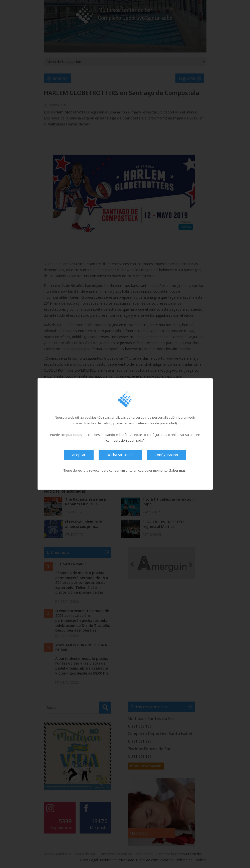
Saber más (177, 470)
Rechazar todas (120, 455)
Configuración (166, 455)
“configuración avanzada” (125, 440)
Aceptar (79, 455)
